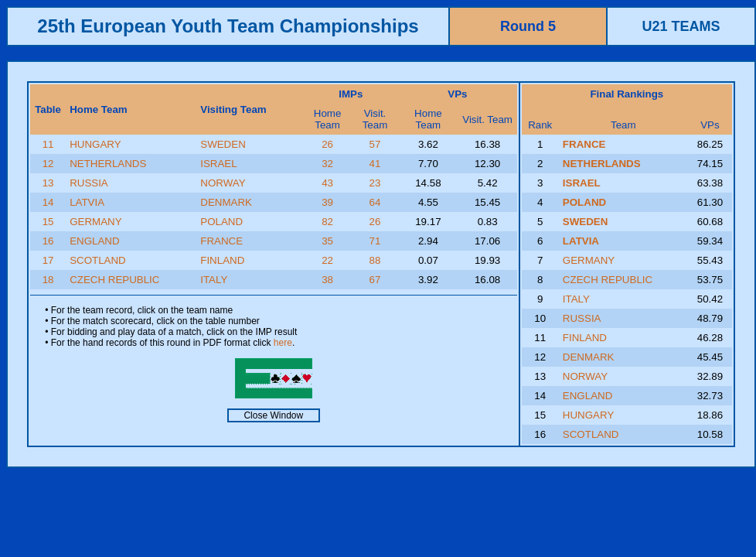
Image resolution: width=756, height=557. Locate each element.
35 (327, 241)
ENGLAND (94, 241)
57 (375, 144)
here (283, 343)
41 (375, 164)
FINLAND (222, 260)
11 (48, 144)
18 (48, 280)
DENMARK (226, 202)
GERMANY (95, 222)
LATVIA (87, 202)
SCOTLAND (98, 260)
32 (327, 164)
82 (327, 222)
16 (48, 241)
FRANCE (221, 241)
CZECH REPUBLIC (114, 280)
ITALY (214, 280)
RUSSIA (89, 183)
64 (375, 202)
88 (375, 260)
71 (375, 241)
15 (48, 222)
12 (48, 164)
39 (327, 202)
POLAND (221, 222)
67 (375, 280)
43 (327, 183)
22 (327, 260)
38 (327, 280)
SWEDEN (223, 144)
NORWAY (223, 183)
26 (327, 144)
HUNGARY (95, 144)
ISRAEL (218, 164)
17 (48, 260)
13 (48, 183)
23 (375, 183)
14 (48, 202)
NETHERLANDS (108, 164)
